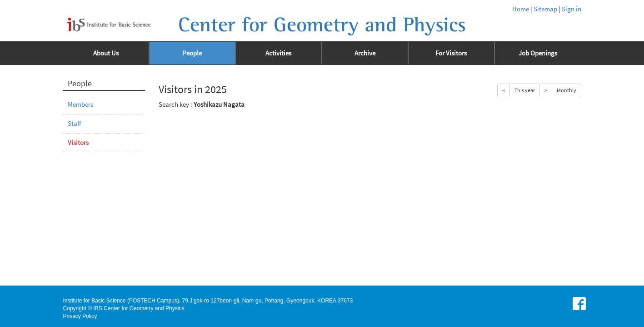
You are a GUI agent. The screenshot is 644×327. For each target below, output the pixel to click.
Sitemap (545, 9)
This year (525, 90)
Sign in (572, 9)
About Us (106, 53)
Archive (365, 53)
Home (521, 9)
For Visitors (451, 53)
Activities (278, 53)
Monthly (567, 90)
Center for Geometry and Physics (322, 25)
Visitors (78, 143)
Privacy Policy (80, 316)
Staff (74, 124)
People (192, 53)
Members (80, 104)
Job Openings (538, 53)
